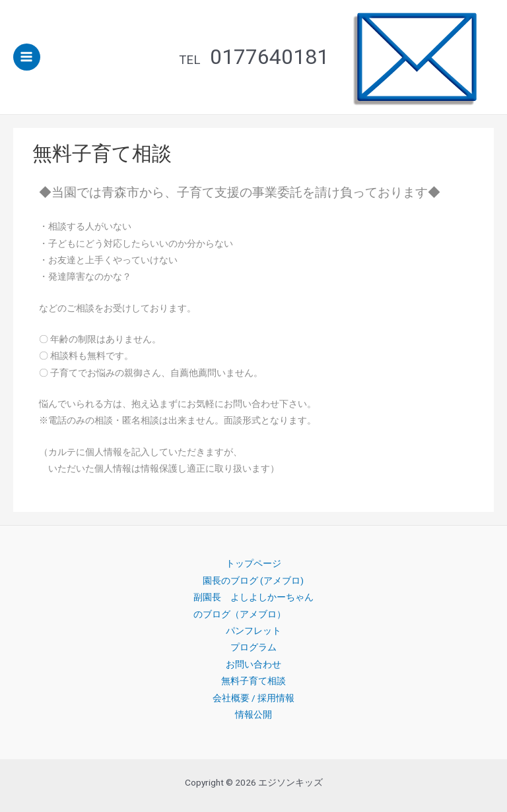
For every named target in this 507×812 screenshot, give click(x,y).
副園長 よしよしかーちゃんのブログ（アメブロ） (253, 605)
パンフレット (253, 631)
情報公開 (253, 714)
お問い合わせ (253, 664)
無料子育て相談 (253, 681)
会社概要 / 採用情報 (253, 698)
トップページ (253, 563)
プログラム (253, 647)
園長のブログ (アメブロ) (253, 580)
